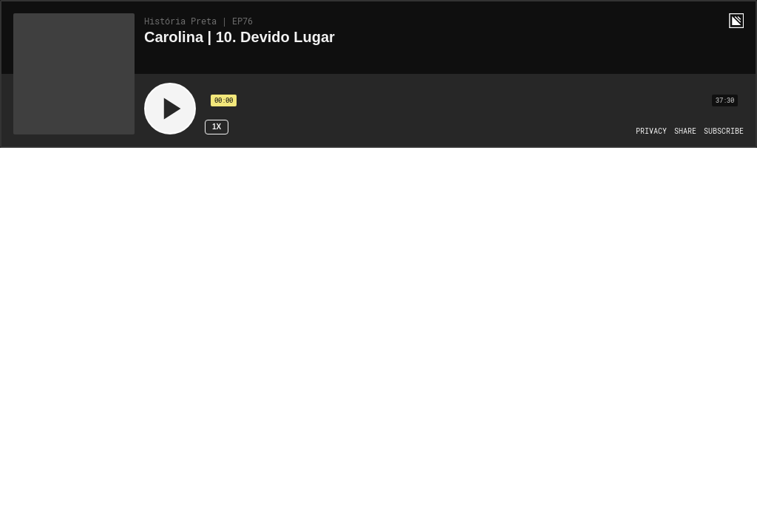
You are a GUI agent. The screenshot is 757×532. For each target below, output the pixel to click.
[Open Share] (685, 132)
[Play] (170, 109)
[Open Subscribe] (724, 132)
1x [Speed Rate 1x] (217, 127)
